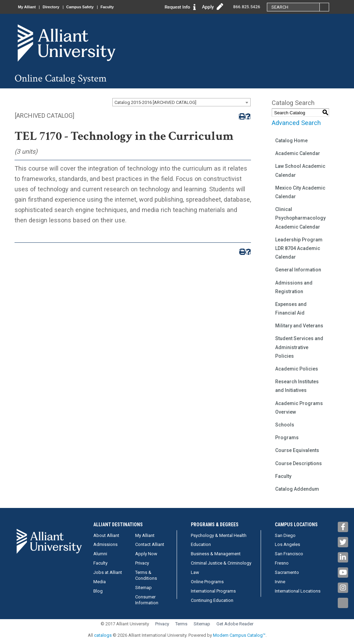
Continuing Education (212, 600)
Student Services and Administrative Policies (299, 347)
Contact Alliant (150, 544)
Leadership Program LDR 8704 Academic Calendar (299, 248)
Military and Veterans (299, 326)
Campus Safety (80, 7)
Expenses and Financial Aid (291, 309)
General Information (298, 270)
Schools (285, 425)
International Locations (298, 591)
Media (100, 582)
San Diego (285, 535)
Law (195, 572)
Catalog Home (291, 141)
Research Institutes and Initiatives (297, 386)
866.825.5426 (246, 7)
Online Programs (207, 582)
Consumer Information (147, 600)
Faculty (107, 7)
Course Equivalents (297, 450)
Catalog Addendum (297, 489)
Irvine (280, 582)
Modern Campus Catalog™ (239, 635)
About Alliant (106, 535)
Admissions (105, 544)
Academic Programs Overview (299, 408)
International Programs (213, 591)
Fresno (282, 563)
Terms (181, 624)
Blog (98, 591)
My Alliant (27, 7)
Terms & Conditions (146, 575)
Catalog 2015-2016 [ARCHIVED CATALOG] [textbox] (155, 102)
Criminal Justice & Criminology (221, 563)
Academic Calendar (298, 153)
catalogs (103, 635)
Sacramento (287, 572)
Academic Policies (297, 369)
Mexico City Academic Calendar (300, 192)
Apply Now (146, 554)
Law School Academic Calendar (300, 170)
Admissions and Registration (294, 287)
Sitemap (143, 588)
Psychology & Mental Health (219, 535)
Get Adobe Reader (235, 624)
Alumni (100, 554)
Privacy (142, 563)
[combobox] (181, 102)
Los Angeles (287, 544)
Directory (51, 7)
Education (201, 544)
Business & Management (216, 554)
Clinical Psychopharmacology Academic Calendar (300, 218)
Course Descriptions (299, 463)
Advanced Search (296, 123)
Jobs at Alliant (108, 572)
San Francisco (289, 554)
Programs (287, 438)
